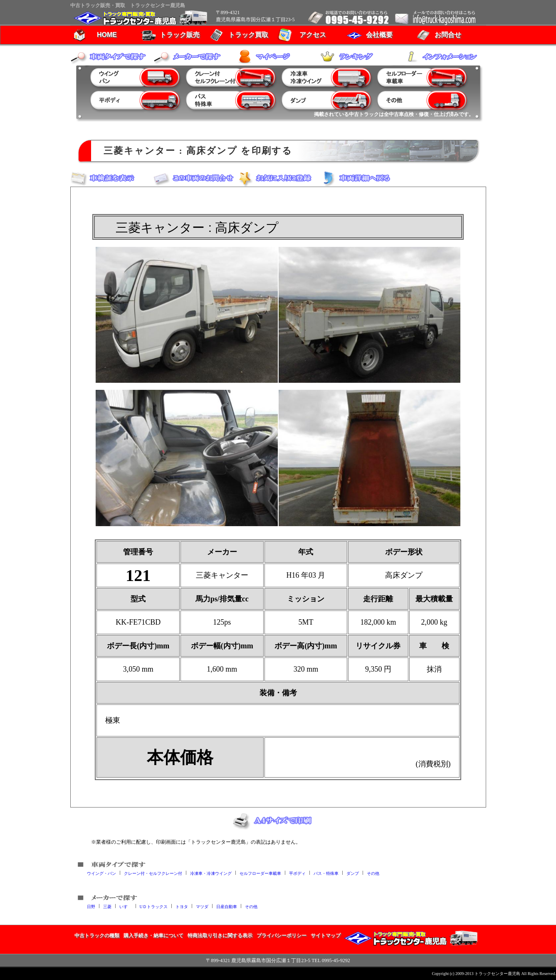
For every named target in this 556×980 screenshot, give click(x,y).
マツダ (202, 906)
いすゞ (126, 906)
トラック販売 (180, 35)
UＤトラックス (154, 906)
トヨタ (182, 906)
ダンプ (353, 873)
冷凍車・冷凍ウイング (211, 873)
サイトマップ (326, 936)
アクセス (313, 35)
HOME (107, 35)
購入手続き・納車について (153, 936)
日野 (91, 906)
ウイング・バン (101, 873)
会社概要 (379, 35)
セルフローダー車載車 (260, 873)
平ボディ (297, 873)
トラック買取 (248, 35)
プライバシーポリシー (282, 936)
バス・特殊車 (326, 873)
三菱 (107, 906)
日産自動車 (227, 906)
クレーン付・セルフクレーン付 (153, 873)
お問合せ (448, 35)
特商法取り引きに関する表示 (220, 936)
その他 (373, 873)
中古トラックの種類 (97, 936)
